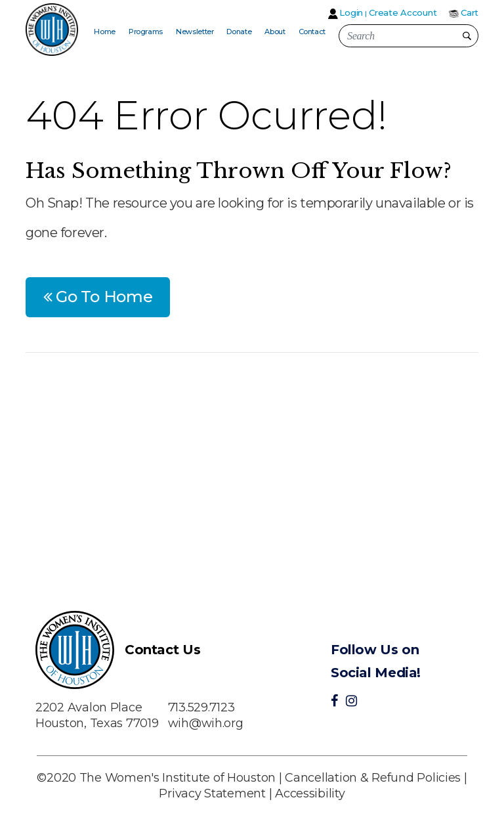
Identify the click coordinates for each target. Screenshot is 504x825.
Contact (312, 32)
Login (351, 12)
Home (105, 32)
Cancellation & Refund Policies (373, 778)
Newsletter (195, 32)
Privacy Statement (212, 793)
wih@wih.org (206, 723)
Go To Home (98, 297)
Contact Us (162, 650)
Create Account (403, 12)
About (275, 32)
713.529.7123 (201, 707)
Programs (146, 32)
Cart (470, 12)
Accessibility (310, 793)
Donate (239, 32)
